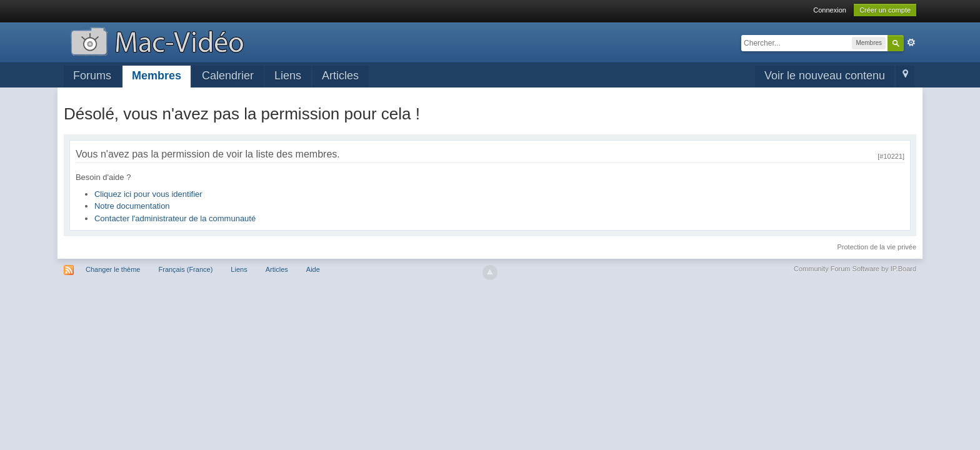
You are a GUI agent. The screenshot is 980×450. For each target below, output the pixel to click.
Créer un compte (885, 10)
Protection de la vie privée (877, 247)
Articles (340, 76)
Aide (313, 269)
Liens (288, 76)
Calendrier (228, 76)
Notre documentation (132, 206)
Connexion (830, 10)
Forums (92, 76)
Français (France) (186, 269)
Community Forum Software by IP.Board (855, 269)
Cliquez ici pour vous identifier (148, 194)
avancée (911, 42)
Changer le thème (113, 269)
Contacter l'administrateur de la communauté (175, 218)
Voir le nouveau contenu (825, 76)
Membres (157, 76)
